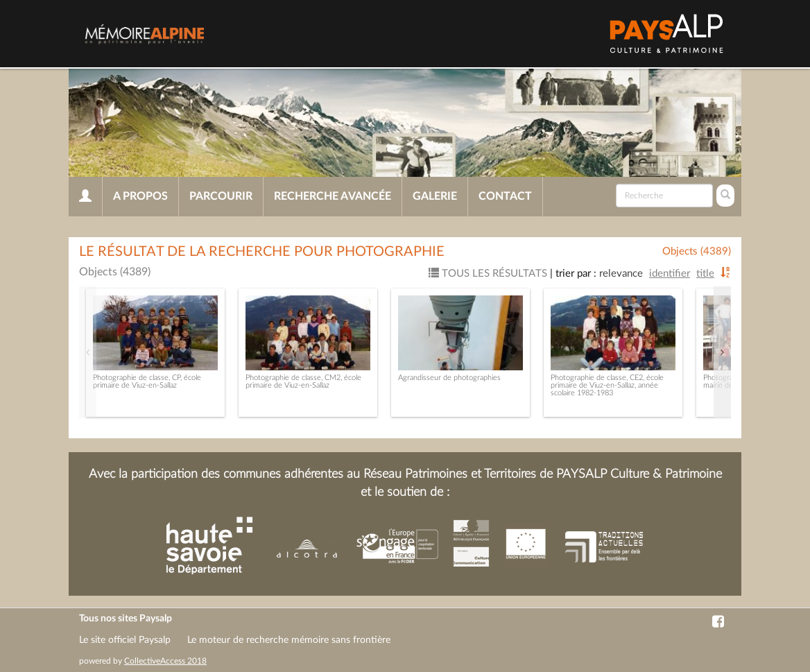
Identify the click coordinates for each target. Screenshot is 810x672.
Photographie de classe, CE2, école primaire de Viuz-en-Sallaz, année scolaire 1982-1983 (607, 385)
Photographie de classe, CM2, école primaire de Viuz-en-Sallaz (303, 381)
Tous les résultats (488, 274)
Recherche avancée (333, 196)
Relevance (621, 274)
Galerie (435, 196)
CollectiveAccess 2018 (165, 661)
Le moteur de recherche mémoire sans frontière (289, 640)
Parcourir (221, 196)
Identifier (670, 274)
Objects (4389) (697, 251)
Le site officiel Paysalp (125, 640)
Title (705, 274)
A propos (140, 196)
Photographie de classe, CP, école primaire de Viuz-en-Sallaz (147, 381)
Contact (505, 196)
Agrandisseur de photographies (449, 378)
